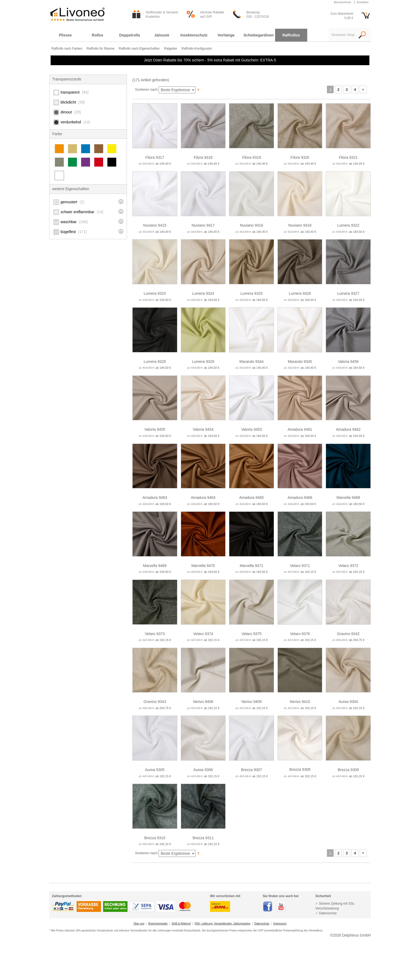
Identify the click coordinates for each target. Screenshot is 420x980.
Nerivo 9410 (300, 702)
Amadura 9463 (155, 498)
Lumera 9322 (348, 225)
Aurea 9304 (348, 702)
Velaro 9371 (300, 566)
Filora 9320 (300, 157)
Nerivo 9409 (252, 702)
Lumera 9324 (203, 293)
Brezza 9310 (155, 838)
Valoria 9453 (252, 429)
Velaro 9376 (300, 634)
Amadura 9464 (203, 498)
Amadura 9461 (300, 429)
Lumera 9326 (300, 293)
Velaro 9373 (155, 634)
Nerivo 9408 (203, 702)
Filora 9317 (155, 157)
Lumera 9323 (155, 293)
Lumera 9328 (155, 362)
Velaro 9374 (203, 634)
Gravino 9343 (155, 702)
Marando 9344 (252, 362)
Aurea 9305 (155, 770)
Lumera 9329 (203, 362)
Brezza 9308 (300, 769)
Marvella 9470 (203, 566)
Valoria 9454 (203, 429)
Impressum (280, 924)
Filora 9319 (252, 157)
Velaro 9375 (252, 634)
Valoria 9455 (155, 429)
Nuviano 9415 (155, 225)
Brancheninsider (158, 924)
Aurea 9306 (203, 770)
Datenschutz (262, 924)
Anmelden (363, 2)
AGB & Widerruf (181, 924)
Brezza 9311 (203, 838)
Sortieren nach (146, 89)
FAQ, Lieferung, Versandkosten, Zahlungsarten (223, 924)
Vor (363, 89)
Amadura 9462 (348, 429)
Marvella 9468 (348, 498)
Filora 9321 (348, 157)
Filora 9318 (203, 157)
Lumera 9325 (252, 293)
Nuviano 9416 (252, 225)
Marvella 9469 (155, 566)
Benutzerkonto (342, 2)
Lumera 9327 (348, 293)
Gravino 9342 (348, 634)
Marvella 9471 (252, 566)
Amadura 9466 (300, 498)
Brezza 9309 (348, 770)
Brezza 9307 (252, 770)
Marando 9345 (300, 362)
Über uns (139, 924)
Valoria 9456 (348, 362)
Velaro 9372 (348, 566)
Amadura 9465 (252, 498)
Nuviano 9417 (203, 225)
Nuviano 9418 (300, 225)
